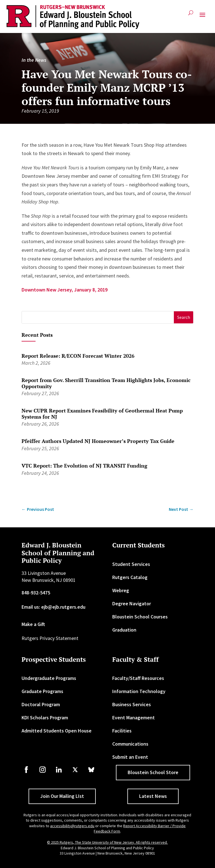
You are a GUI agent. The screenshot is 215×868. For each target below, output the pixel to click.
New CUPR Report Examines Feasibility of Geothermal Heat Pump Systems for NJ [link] (102, 414)
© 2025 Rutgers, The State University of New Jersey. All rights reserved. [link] (107, 842)
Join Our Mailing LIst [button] (62, 796)
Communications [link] (130, 744)
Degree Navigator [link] (132, 603)
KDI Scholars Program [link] (45, 718)
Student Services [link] (131, 564)
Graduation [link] (124, 630)
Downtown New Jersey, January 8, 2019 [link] (65, 290)
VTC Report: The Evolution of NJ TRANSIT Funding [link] (84, 466)
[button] (202, 17)
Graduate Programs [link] (42, 691)
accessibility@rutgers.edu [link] (72, 826)
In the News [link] (34, 60)
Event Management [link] (134, 718)
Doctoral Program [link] (41, 704)
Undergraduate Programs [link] (49, 678)
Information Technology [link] (139, 691)
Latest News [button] (153, 796)
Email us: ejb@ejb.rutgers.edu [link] (53, 607)
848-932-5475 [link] (36, 593)
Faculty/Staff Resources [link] (138, 678)
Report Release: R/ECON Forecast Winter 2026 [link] (78, 356)
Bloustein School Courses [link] (140, 617)
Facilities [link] (122, 731)
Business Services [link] (132, 704)
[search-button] (191, 15)
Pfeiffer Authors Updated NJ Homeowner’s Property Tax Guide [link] (98, 441)
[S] (98, 317)
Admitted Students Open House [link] (57, 731)
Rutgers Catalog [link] (130, 577)
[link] (73, 17)
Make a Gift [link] (33, 624)
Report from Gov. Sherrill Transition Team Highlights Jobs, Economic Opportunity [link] (106, 383)
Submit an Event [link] (130, 757)
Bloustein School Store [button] (153, 772)
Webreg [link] (121, 590)
